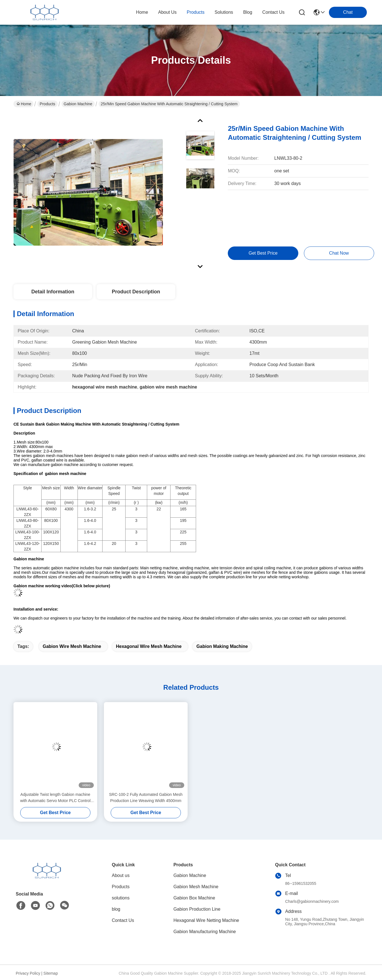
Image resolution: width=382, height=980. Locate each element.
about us (167, 12)
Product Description (136, 292)
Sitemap (51, 973)
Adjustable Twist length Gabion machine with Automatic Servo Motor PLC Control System (55, 798)
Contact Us (123, 920)
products (196, 12)
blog (248, 12)
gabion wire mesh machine (72, 646)
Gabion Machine (78, 104)
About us (121, 875)
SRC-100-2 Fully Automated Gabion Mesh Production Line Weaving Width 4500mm (146, 798)
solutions (224, 12)
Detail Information (53, 292)
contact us (273, 12)
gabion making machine (222, 646)
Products (47, 104)
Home (142, 12)
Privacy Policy (28, 973)
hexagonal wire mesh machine (149, 646)
